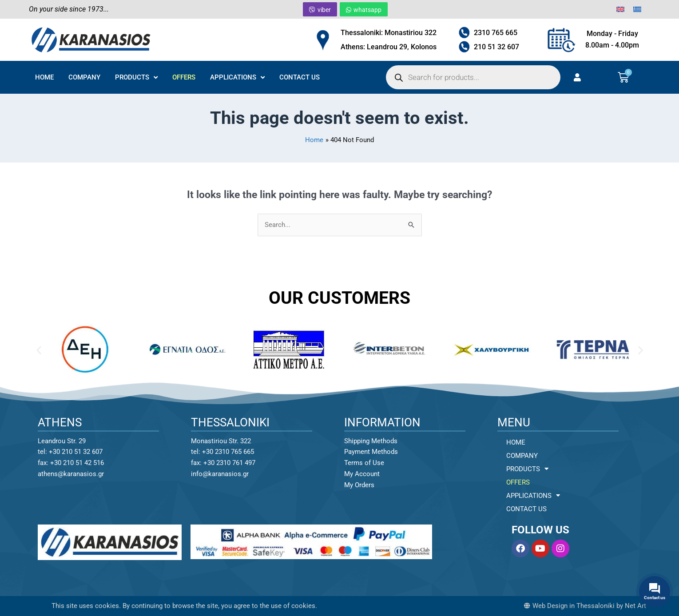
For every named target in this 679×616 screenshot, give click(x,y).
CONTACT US (300, 77)
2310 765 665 (496, 33)
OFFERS (184, 77)
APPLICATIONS (237, 77)
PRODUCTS (136, 77)
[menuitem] (620, 9)
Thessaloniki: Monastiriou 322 (389, 33)
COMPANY (84, 77)
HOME (44, 77)
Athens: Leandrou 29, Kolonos (389, 47)
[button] (39, 350)
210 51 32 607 (496, 47)
